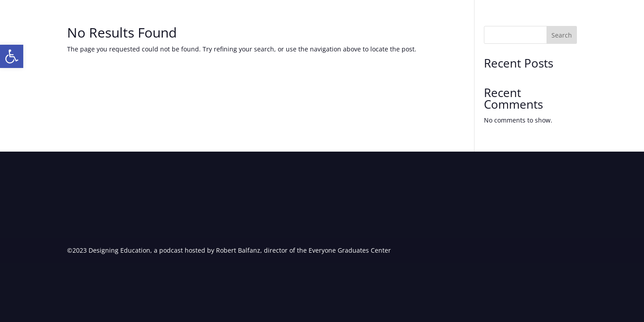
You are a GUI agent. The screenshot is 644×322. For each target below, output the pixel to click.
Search (562, 35)
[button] (12, 56)
